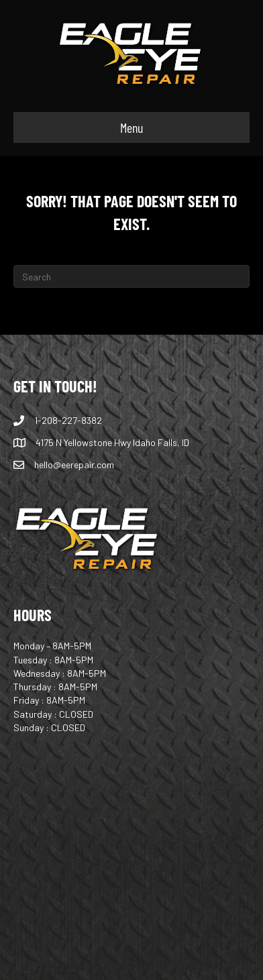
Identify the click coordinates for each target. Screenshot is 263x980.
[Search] (131, 276)
